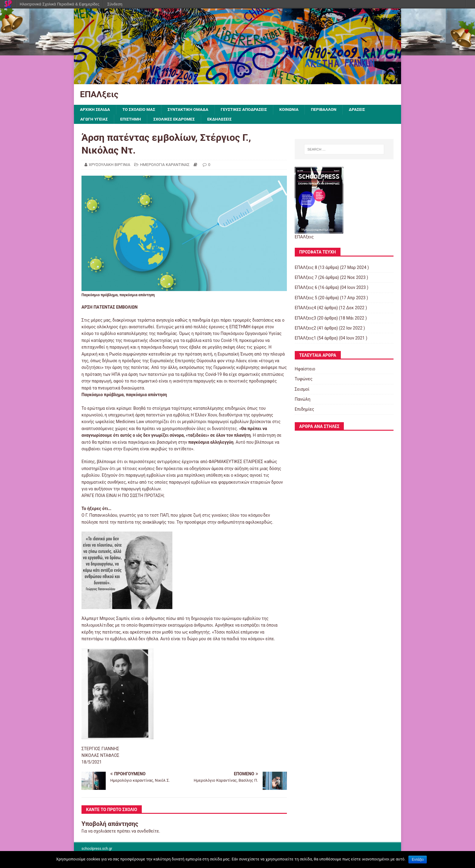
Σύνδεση (115, 4)
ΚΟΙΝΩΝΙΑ (294, 110)
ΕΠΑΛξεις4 (306, 308)
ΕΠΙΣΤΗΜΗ (132, 119)
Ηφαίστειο (305, 369)
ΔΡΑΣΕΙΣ (363, 110)
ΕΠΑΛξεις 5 (306, 298)
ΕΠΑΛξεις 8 (306, 268)
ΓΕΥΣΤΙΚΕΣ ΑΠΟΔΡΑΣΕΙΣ (248, 110)
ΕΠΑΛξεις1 (306, 339)
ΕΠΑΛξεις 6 (306, 288)
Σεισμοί (302, 389)
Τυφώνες (304, 379)
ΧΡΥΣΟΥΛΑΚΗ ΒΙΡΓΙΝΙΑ (110, 165)
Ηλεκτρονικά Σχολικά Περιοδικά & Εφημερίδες (60, 4)
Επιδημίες (304, 410)
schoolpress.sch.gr (97, 849)
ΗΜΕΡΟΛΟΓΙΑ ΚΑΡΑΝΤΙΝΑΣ (165, 165)
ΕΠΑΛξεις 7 (306, 278)
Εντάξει (418, 860)
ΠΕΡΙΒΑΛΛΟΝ (329, 110)
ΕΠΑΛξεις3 (306, 318)
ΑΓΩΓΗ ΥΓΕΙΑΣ (95, 119)
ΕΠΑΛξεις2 (306, 328)
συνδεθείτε (148, 831)
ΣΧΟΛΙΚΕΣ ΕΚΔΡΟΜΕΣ (176, 119)
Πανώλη (303, 399)
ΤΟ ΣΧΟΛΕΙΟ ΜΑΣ (140, 110)
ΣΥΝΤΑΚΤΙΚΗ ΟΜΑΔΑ (191, 110)
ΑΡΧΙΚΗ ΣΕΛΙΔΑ (95, 110)
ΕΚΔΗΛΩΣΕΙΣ (223, 119)
